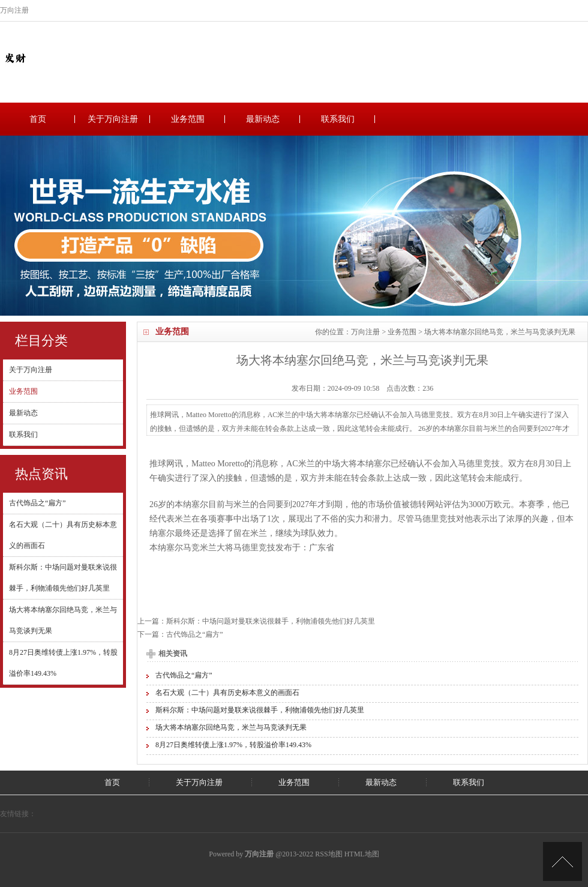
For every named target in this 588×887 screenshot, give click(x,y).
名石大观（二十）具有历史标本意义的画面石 (227, 693)
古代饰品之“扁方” (37, 503)
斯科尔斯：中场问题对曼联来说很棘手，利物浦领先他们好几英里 (271, 621)
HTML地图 (362, 854)
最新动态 (263, 119)
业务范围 (188, 119)
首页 (38, 119)
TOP (562, 861)
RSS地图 (328, 854)
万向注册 (365, 332)
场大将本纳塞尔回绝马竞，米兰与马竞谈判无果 (231, 727)
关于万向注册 (113, 119)
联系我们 (338, 119)
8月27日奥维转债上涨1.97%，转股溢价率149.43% (233, 745)
